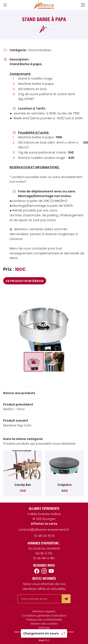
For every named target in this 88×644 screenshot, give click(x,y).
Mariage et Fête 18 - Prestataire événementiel (44, 632)
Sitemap (44, 628)
